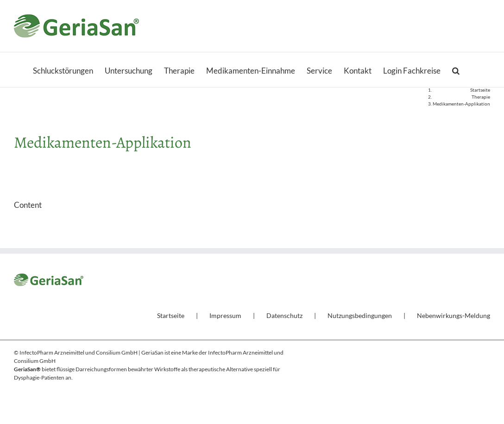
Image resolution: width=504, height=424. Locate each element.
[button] (456, 70)
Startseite (171, 315)
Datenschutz (284, 315)
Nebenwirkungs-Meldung (454, 315)
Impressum (225, 315)
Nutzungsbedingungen (360, 315)
